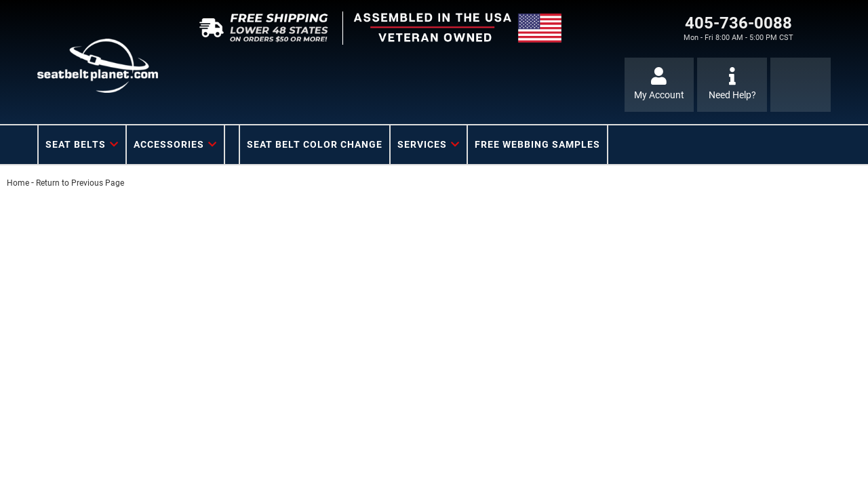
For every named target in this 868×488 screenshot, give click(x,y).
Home (18, 183)
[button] (82, 145)
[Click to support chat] (732, 85)
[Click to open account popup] (659, 85)
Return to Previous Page (80, 183)
